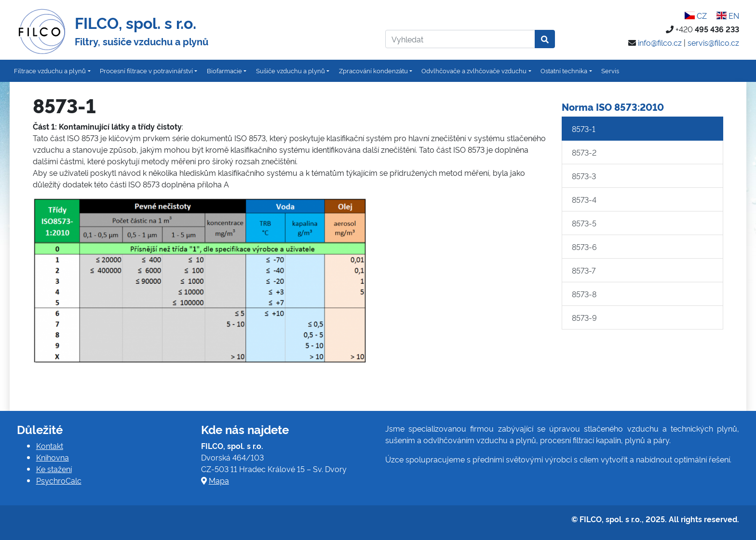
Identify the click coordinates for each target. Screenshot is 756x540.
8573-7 (584, 270)
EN (728, 15)
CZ (696, 15)
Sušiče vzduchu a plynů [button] (290, 70)
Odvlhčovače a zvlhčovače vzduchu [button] (474, 70)
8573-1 (584, 129)
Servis (610, 70)
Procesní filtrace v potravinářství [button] (146, 70)
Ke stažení (54, 469)
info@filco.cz (660, 42)
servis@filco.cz (713, 42)
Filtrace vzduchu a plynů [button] (50, 70)
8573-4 (584, 199)
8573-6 (584, 247)
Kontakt (50, 446)
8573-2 (584, 152)
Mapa (219, 480)
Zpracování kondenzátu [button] (373, 70)
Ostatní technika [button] (564, 70)
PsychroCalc (59, 480)
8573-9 (584, 317)
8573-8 (584, 294)
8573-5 (584, 223)
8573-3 (584, 176)
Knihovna (53, 457)
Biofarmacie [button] (224, 70)
